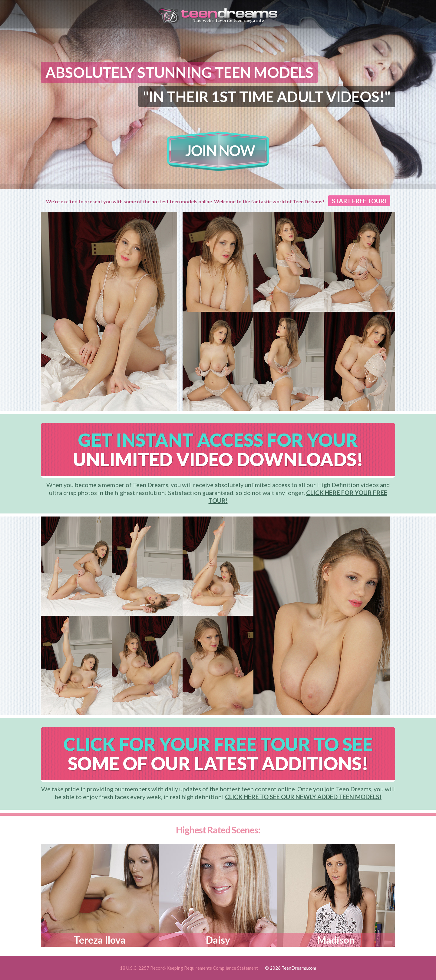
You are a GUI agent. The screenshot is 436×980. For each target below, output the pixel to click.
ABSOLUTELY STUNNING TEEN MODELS (179, 72)
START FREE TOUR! (359, 201)
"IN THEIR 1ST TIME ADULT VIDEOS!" (267, 96)
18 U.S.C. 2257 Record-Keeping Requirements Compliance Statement (189, 968)
